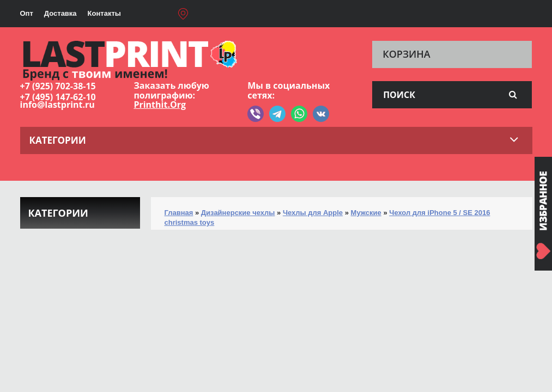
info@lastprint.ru (57, 105)
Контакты (104, 13)
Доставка (60, 13)
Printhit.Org (160, 105)
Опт (27, 13)
